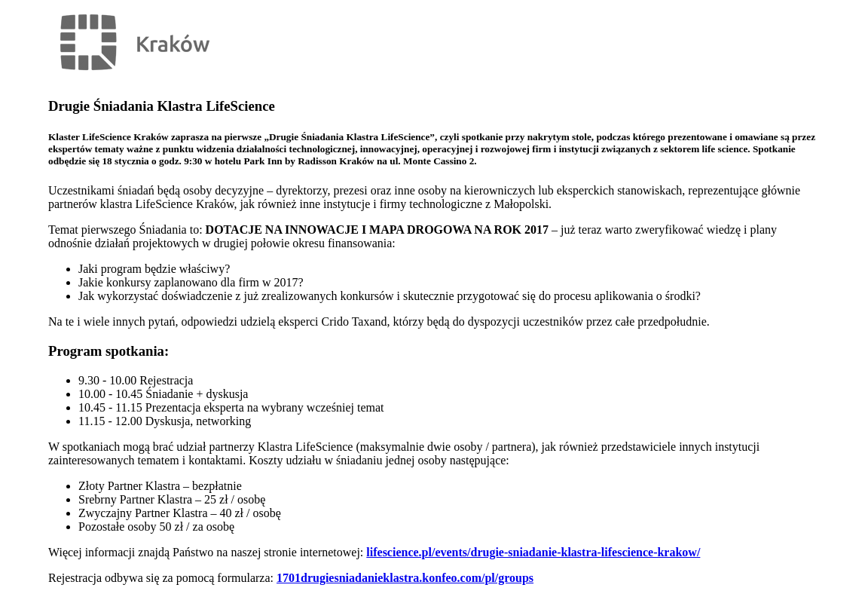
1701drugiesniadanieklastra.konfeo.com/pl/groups (405, 578)
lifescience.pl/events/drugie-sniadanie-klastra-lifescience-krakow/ (533, 552)
